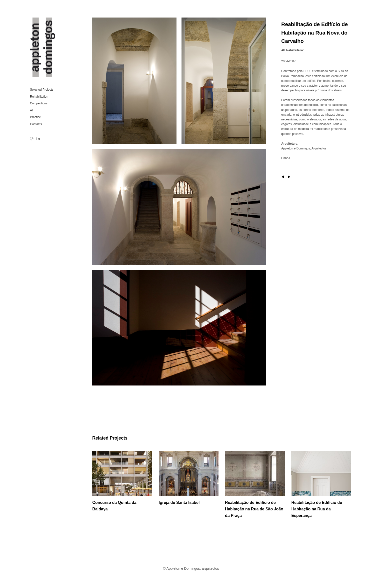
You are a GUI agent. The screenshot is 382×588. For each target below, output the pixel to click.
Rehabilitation (39, 97)
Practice (35, 117)
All (32, 110)
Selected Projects (42, 90)
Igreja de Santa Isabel (179, 503)
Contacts (36, 124)
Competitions (39, 103)
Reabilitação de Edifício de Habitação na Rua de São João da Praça (254, 509)
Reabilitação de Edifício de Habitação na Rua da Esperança (317, 509)
